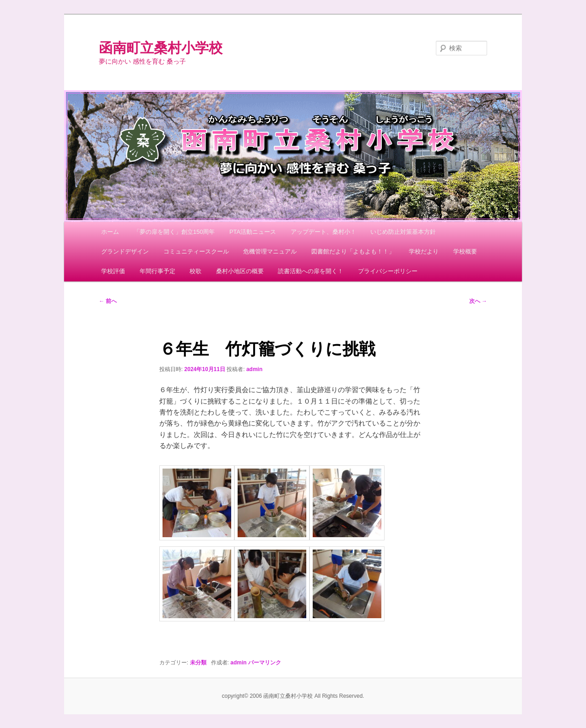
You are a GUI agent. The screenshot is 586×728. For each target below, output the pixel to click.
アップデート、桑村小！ (323, 232)
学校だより (424, 251)
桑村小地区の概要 (240, 271)
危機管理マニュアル (270, 251)
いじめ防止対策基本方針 (403, 232)
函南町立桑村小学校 (161, 48)
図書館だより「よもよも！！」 (353, 251)
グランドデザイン (125, 251)
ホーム (110, 232)
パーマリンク (265, 663)
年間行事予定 (157, 271)
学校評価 (113, 271)
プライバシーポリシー (388, 271)
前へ (108, 301)
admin (254, 369)
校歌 (195, 271)
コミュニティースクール (196, 251)
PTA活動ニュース (253, 232)
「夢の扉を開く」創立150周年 (174, 232)
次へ (478, 301)
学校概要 (465, 251)
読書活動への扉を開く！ (311, 271)
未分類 (198, 663)
